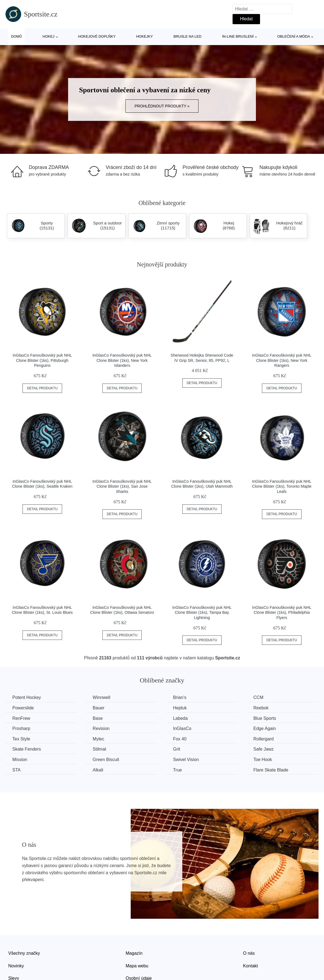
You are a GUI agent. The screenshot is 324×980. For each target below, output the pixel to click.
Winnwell (102, 697)
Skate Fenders (27, 749)
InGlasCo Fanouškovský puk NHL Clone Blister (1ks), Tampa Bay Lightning (202, 613)
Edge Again (265, 728)
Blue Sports (265, 718)
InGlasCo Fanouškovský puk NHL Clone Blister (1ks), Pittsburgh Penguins (42, 360)
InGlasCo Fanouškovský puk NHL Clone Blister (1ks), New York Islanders (122, 360)
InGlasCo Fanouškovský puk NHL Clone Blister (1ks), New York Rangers (282, 360)
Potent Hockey (27, 697)
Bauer (99, 708)
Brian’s (180, 697)
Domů (16, 36)
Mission (20, 760)
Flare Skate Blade (271, 770)
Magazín (134, 953)
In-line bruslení (238, 36)
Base (98, 718)
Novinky (16, 966)
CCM (258, 697)
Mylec (99, 739)
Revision (101, 728)
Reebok (261, 708)
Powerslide (23, 708)
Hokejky (145, 36)
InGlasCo (182, 728)
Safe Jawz (264, 749)
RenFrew (21, 718)
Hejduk (180, 708)
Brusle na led (188, 36)
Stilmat (100, 749)
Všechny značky (24, 953)
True (177, 770)
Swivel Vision (186, 760)
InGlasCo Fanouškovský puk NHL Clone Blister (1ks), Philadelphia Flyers (282, 613)
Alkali (98, 770)
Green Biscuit (106, 760)
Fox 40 (180, 739)
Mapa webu (137, 966)
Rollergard (264, 739)
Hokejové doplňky (97, 36)
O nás (249, 953)
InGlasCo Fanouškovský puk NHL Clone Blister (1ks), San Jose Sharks (122, 486)
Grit (177, 749)
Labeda (180, 718)
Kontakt (250, 966)
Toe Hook (263, 760)
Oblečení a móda (294, 36)
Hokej (48, 36)
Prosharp (21, 728)
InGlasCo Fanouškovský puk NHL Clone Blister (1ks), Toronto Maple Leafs (282, 486)
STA (16, 770)
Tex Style (21, 739)
